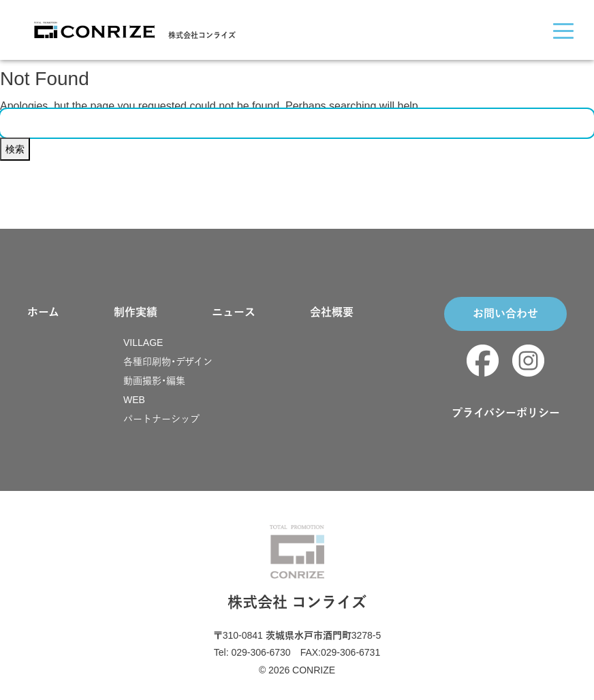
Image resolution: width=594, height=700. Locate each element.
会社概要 (332, 312)
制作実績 (136, 312)
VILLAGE (143, 343)
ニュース (234, 312)
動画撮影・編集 (154, 381)
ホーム (43, 312)
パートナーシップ (161, 419)
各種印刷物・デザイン (168, 362)
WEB (134, 400)
